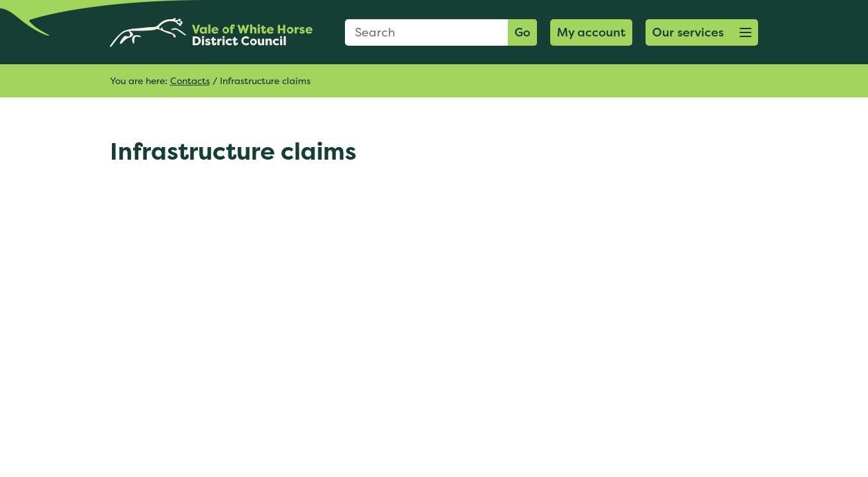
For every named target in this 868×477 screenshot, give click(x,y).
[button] (702, 32)
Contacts (190, 80)
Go (522, 32)
